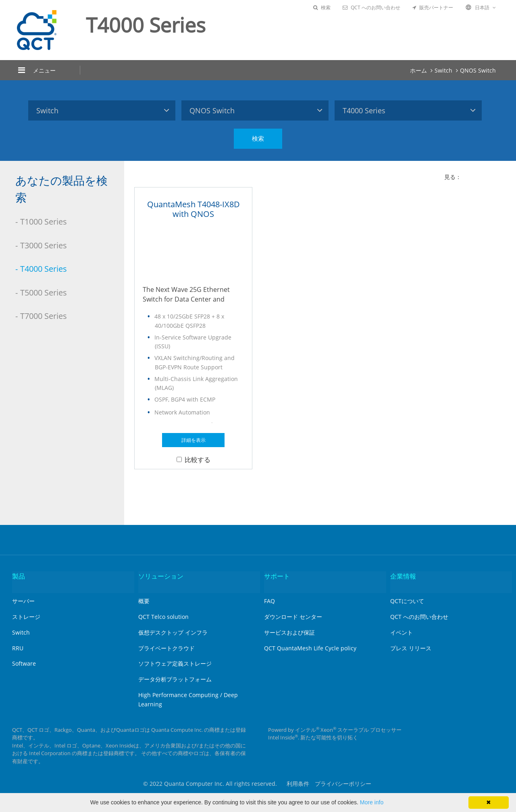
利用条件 (298, 784)
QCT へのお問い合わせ (371, 7)
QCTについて (407, 601)
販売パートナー (433, 7)
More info (372, 802)
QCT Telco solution (163, 617)
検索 (322, 7)
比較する (193, 460)
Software (24, 663)
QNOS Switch (478, 70)
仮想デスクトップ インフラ (173, 632)
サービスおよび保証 (289, 632)
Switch (443, 70)
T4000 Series (44, 269)
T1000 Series (44, 222)
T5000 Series (44, 293)
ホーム (418, 70)
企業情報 (403, 576)
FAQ (269, 601)
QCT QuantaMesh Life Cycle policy (310, 648)
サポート (277, 576)
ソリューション (161, 576)
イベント (402, 632)
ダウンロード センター (293, 617)
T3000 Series (44, 245)
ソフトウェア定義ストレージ (175, 663)
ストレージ (26, 617)
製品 (19, 576)
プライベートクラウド (166, 648)
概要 (144, 601)
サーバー (23, 601)
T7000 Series (44, 316)
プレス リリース (411, 648)
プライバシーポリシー (343, 784)
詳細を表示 (193, 440)
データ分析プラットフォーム (175, 679)
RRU (18, 648)
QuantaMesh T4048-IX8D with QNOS (193, 209)
